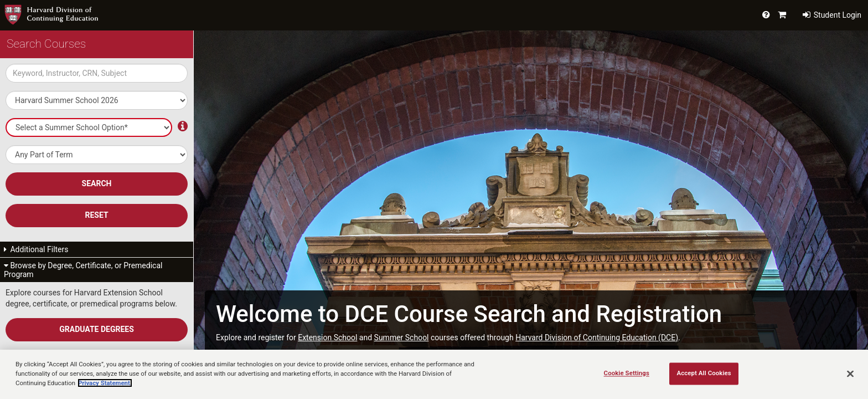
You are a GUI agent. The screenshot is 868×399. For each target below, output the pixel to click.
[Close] (850, 374)
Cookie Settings (627, 373)
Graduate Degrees (97, 329)
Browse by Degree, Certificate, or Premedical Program (83, 270)
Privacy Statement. (105, 383)
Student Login (832, 15)
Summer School (402, 337)
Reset (96, 215)
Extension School (327, 337)
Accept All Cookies (704, 373)
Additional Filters (36, 249)
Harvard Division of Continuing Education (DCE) (597, 337)
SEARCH (97, 183)
